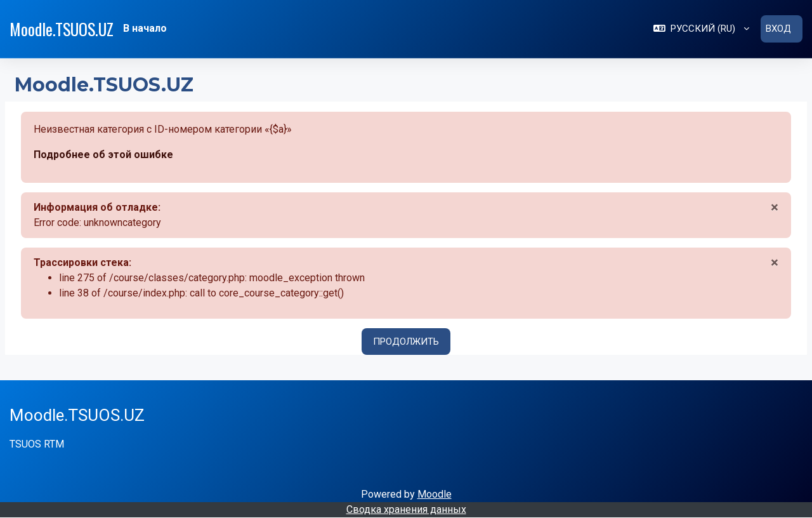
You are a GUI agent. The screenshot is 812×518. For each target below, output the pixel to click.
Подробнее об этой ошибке (103, 155)
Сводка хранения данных (406, 509)
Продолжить (406, 342)
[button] (701, 29)
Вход (778, 29)
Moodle (435, 494)
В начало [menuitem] (145, 28)
